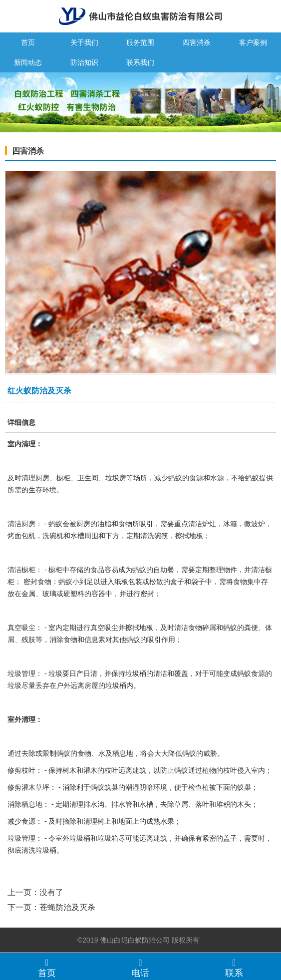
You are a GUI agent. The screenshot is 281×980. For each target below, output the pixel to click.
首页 (28, 42)
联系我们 (140, 62)
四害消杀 (197, 42)
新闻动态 (28, 62)
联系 (234, 968)
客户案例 (253, 42)
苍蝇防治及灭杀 (67, 907)
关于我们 (84, 42)
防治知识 (84, 62)
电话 (141, 968)
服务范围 (140, 42)
